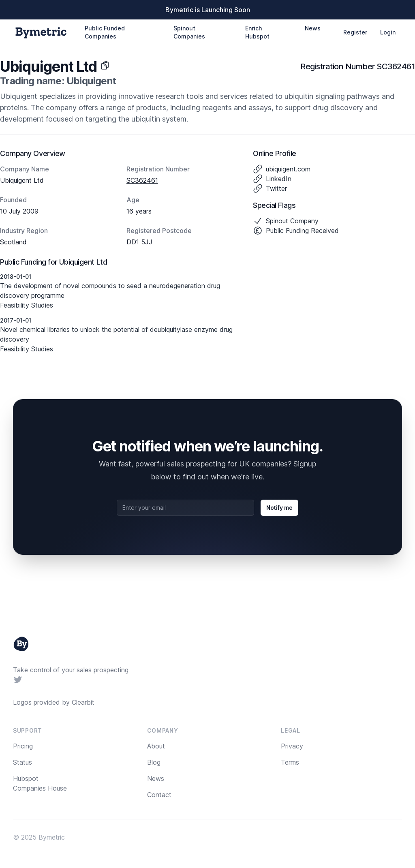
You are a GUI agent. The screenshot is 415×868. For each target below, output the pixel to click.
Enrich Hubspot (257, 32)
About (156, 746)
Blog (154, 762)
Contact (159, 795)
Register (355, 32)
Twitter (276, 188)
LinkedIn (279, 179)
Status (22, 762)
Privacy (292, 746)
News (313, 28)
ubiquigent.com (288, 169)
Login (388, 32)
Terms (290, 762)
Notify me (279, 508)
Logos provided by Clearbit (54, 702)
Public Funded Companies (105, 32)
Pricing (23, 746)
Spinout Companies (189, 32)
